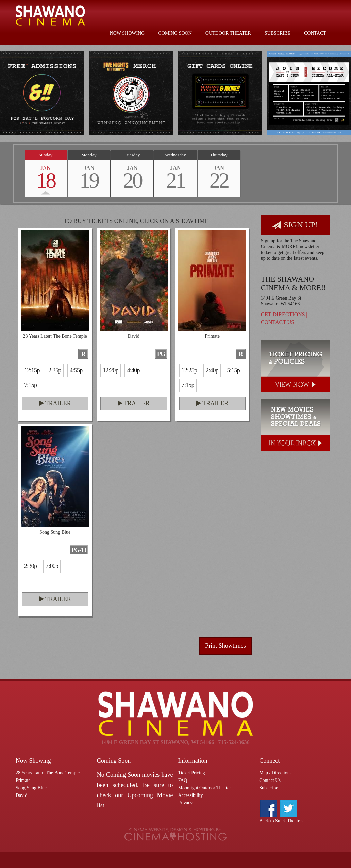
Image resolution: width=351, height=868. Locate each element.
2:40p (212, 370)
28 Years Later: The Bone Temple (48, 773)
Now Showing (127, 33)
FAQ (183, 780)
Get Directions (283, 314)
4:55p (76, 370)
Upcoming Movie (150, 795)
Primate (23, 780)
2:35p (55, 370)
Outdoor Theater (228, 33)
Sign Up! (295, 225)
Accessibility (191, 795)
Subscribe (278, 33)
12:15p (32, 370)
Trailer (55, 403)
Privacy (186, 803)
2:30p (30, 566)
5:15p (233, 370)
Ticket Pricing (192, 773)
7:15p (30, 385)
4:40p (133, 370)
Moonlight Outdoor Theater (205, 788)
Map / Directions (275, 773)
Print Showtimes (225, 646)
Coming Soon (175, 33)
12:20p (111, 370)
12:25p (189, 370)
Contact (315, 33)
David (21, 795)
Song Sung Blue (31, 788)
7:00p (52, 566)
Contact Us (278, 322)
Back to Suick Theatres (281, 821)
